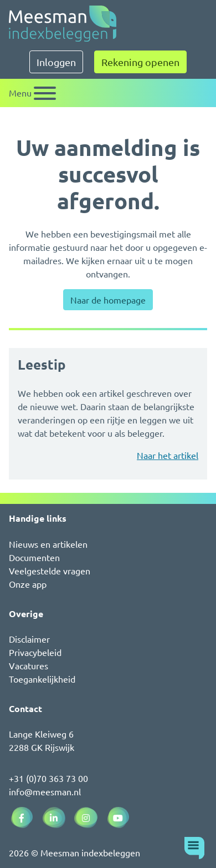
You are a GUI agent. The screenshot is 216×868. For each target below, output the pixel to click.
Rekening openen (140, 62)
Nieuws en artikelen (48, 544)
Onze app (28, 584)
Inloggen (56, 62)
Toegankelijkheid (42, 679)
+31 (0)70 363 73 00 (48, 778)
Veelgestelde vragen (50, 571)
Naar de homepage (108, 300)
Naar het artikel (168, 455)
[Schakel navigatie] (32, 93)
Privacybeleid (35, 652)
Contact (25, 708)
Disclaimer (29, 639)
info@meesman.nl (45, 791)
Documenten (34, 557)
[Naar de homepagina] (63, 24)
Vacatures (29, 665)
